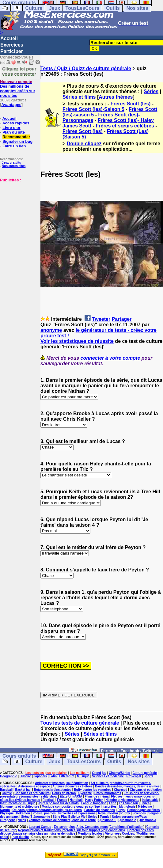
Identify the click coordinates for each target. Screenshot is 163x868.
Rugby (125, 813)
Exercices (12, 45)
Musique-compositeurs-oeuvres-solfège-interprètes (79, 807)
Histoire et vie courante (122, 800)
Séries (151, 91)
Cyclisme (85, 793)
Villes (22, 820)
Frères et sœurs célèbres (125, 126)
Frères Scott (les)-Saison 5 (93, 109)
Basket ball (23, 790)
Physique (7, 813)
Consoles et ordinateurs (32, 793)
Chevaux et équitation (146, 790)
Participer (12, 51)
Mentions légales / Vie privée (99, 834)
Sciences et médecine (108, 776)
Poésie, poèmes (44, 813)
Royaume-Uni (108, 813)
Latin (53, 776)
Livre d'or (11, 128)
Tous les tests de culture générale (80, 723)
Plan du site (14, 132)
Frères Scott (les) (131, 104)
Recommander (16, 137)
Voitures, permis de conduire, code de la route (62, 820)
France (62, 800)
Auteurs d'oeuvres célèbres (72, 786)
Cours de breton (64, 793)
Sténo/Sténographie (36, 817)
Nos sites (137, 8)
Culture (34, 8)
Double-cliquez (84, 144)
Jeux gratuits (11, 163)
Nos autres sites (14, 166)
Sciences (139, 813)
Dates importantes (108, 793)
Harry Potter (94, 800)
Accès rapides (16, 123)
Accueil (9, 38)
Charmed (121, 790)
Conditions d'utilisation (127, 827)
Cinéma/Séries (119, 773)
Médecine (145, 807)
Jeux (55, 8)
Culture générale (145, 773)
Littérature (67, 776)
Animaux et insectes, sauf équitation (61, 783)
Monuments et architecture (20, 807)
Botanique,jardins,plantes (53, 790)
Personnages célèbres (143, 810)
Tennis (105, 817)
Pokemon (23, 813)
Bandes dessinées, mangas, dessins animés (127, 786)
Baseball (6, 790)
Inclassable (150, 800)
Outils (113, 8)
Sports (149, 776)
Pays (121, 810)
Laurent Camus (40, 827)
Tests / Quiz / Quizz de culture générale (86, 68)
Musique (83, 776)
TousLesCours (82, 8)
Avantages (11, 105)
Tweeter (101, 319)
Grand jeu (99, 773)
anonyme (51, 330)
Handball (76, 800)
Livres (145, 803)
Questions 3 (147, 820)
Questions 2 (127, 820)
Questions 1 (107, 820)
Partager (122, 319)
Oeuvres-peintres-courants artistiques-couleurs (47, 810)
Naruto (5, 810)
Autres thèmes (116, 97)
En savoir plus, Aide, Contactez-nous (81, 827)
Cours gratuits (19, 756)
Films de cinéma (97, 796)
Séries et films (79, 97)
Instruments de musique (18, 803)
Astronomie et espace (34, 786)
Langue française (94, 803)
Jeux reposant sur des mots (58, 803)
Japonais (40, 776)
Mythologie (127, 807)
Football (49, 800)
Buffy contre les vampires (93, 790)
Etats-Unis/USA (71, 796)
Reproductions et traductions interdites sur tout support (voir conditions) (71, 830)
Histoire (25, 776)
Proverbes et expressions (77, 813)
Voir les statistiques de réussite (77, 341)
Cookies (128, 834)
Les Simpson (128, 803)
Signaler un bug (17, 141)
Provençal (134, 776)
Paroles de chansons (100, 810)
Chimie (7, 793)
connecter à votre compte (110, 358)
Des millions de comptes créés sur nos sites (18, 89)
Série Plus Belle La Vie (69, 817)
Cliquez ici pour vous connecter (19, 71)
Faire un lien (14, 146)
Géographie (9, 776)
